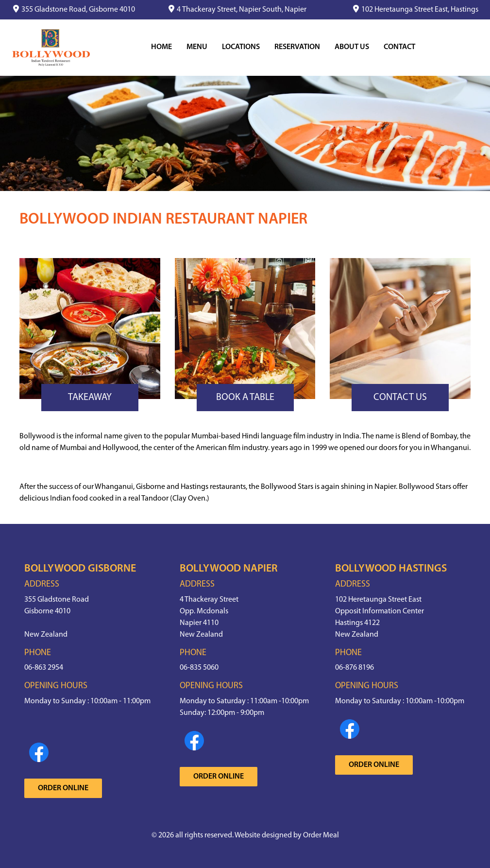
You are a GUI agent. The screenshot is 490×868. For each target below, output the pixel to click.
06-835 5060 (199, 668)
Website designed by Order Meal (287, 835)
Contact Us (400, 398)
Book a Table (245, 398)
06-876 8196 (355, 668)
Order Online (63, 788)
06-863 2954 (44, 668)
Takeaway (90, 398)
